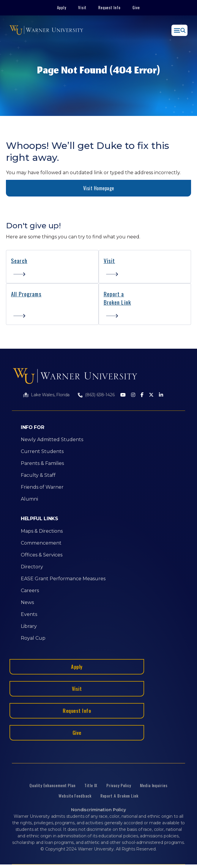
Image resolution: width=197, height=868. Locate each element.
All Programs (26, 294)
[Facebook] (142, 395)
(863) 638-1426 (100, 395)
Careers (30, 591)
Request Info (110, 7)
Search (19, 260)
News (27, 602)
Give (136, 7)
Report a (114, 294)
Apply (62, 7)
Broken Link (118, 302)
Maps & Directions (42, 531)
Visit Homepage (99, 188)
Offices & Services (42, 555)
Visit (82, 7)
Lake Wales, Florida (50, 395)
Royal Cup (33, 638)
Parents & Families (42, 463)
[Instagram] (133, 395)
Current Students (42, 451)
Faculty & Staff (38, 475)
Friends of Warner (42, 487)
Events (29, 614)
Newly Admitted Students (52, 439)
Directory (32, 567)
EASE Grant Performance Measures (63, 579)
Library (29, 626)
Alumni (29, 499)
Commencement (41, 543)
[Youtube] (123, 395)
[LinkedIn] (161, 395)
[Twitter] (151, 395)
